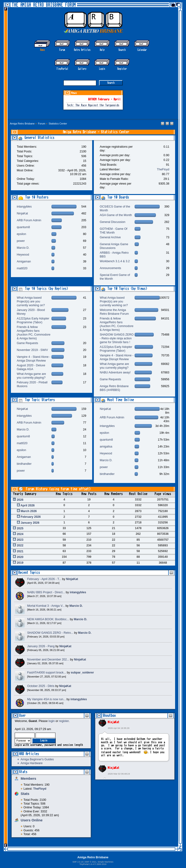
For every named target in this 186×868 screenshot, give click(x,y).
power (21, 241)
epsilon (22, 234)
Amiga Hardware (32, 763)
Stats (23, 772)
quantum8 (23, 227)
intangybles (24, 207)
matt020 (22, 268)
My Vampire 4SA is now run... (47, 699)
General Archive (110, 237)
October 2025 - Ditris (41, 686)
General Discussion (113, 222)
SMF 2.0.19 (78, 862)
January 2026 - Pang (41, 646)
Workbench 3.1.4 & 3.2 (115, 261)
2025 (20, 528)
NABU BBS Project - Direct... (46, 592)
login (52, 721)
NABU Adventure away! (115, 372)
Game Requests (27, 343)
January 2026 (30, 523)
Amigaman (24, 261)
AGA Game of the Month (116, 215)
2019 (20, 563)
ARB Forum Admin (29, 220)
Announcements (110, 268)
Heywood (23, 255)
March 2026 (29, 511)
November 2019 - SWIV (32, 350)
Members (28, 778)
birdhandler (24, 464)
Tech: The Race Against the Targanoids (93, 105)
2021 (20, 551)
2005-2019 (101, 864)
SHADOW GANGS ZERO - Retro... (50, 633)
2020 (20, 557)
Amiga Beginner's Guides (37, 759)
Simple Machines (105, 862)
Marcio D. (23, 248)
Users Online (32, 820)
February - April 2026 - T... (44, 579)
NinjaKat (113, 722)
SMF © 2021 (91, 862)
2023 (20, 540)
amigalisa (106, 447)
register (64, 721)
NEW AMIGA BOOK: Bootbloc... (48, 619)
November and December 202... (48, 660)
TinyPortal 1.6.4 (87, 864)
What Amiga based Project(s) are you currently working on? (31, 301)
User (22, 715)
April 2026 (28, 505)
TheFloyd (163, 169)
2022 (20, 545)
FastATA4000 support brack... (47, 673)
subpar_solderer (82, 673)
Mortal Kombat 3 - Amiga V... (46, 606)
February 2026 (31, 517)
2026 (20, 500)
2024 (20, 534)
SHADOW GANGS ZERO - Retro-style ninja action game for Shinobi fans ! (117, 338)
